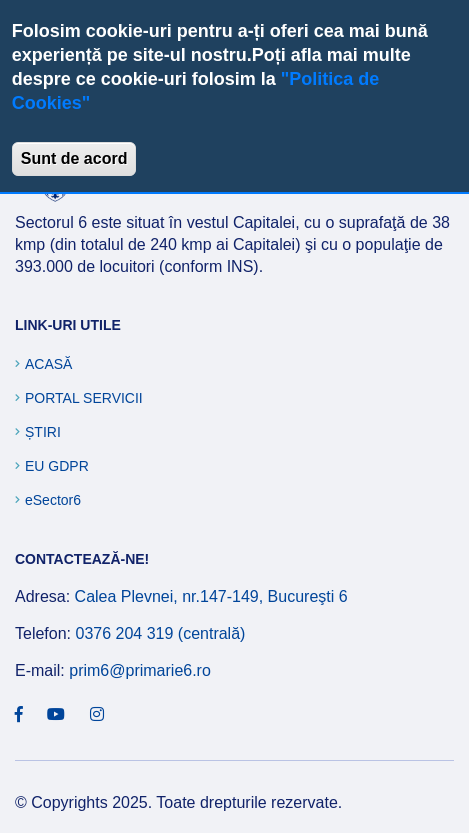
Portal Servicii (84, 398)
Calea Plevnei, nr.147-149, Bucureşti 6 (211, 596)
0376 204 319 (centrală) (160, 633)
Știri (43, 432)
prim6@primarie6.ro (140, 670)
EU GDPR (57, 466)
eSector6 (53, 500)
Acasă (48, 364)
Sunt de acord (74, 158)
